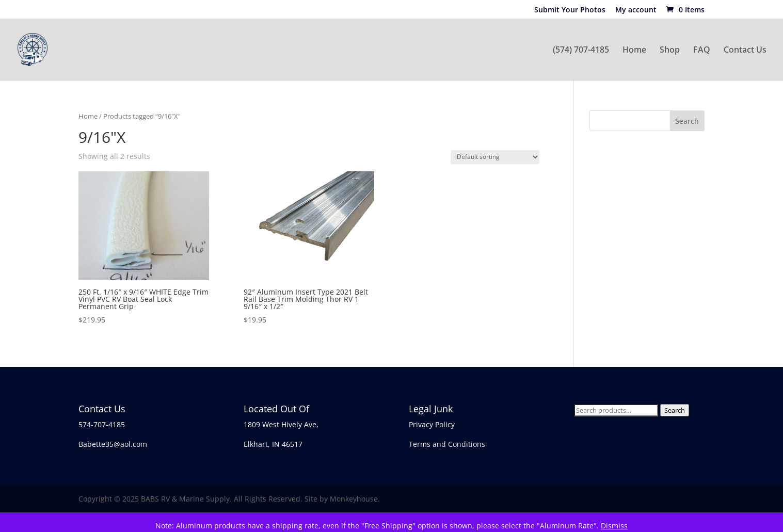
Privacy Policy (432, 424)
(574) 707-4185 (581, 51)
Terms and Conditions (447, 444)
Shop (670, 51)
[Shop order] (495, 157)
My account (636, 10)
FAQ (702, 51)
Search (675, 410)
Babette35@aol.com (113, 444)
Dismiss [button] (614, 526)
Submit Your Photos (570, 10)
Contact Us (745, 51)
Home (634, 51)
